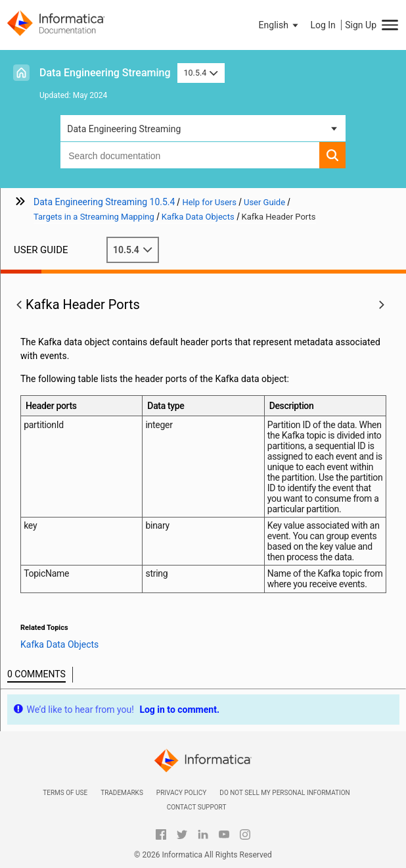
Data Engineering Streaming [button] (124, 129)
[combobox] (190, 155)
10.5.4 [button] (201, 73)
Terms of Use (65, 793)
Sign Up (361, 25)
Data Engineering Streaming (105, 73)
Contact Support (197, 807)
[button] (280, 25)
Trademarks (122, 793)
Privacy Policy (181, 793)
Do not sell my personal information (284, 793)
